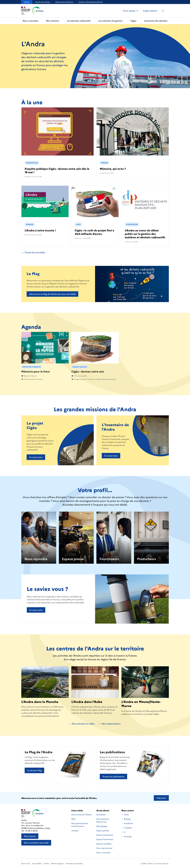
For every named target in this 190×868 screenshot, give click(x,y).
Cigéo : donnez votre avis (88, 371)
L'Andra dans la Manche (64, 2)
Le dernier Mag (34, 770)
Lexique (75, 830)
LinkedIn (127, 828)
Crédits (46, 863)
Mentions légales (57, 863)
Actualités (101, 814)
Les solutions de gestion (111, 21)
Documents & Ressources (103, 820)
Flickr (125, 815)
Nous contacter (104, 852)
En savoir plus (36, 457)
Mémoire (104, 163)
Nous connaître (30, 21)
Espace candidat (104, 844)
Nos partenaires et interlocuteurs (80, 825)
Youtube (126, 837)
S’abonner (161, 798)
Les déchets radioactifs (79, 21)
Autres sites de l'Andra (81, 814)
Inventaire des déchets (156, 21)
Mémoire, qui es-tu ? (113, 169)
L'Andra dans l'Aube (42, 2)
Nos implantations (110, 724)
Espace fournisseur (105, 839)
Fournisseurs (109, 559)
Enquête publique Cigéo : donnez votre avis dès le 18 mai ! (57, 170)
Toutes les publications (113, 776)
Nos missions (53, 21)
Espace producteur (105, 835)
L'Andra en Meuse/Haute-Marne (141, 704)
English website (150, 11)
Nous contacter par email (36, 843)
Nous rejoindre (36, 559)
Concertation (32, 163)
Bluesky (126, 819)
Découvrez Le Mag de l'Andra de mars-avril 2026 (52, 294)
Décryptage (102, 826)
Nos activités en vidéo (82, 724)
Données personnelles (74, 863)
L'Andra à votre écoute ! (40, 230)
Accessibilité (37, 863)
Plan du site (26, 863)
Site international (104, 848)
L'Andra (27, 2)
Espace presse (73, 559)
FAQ (73, 819)
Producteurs (147, 559)
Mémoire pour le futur (36, 371)
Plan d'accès (30, 836)
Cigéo (133, 21)
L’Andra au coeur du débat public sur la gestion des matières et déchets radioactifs (145, 234)
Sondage (30, 224)
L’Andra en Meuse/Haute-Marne (91, 2)
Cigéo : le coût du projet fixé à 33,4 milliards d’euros (94, 232)
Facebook (127, 823)
